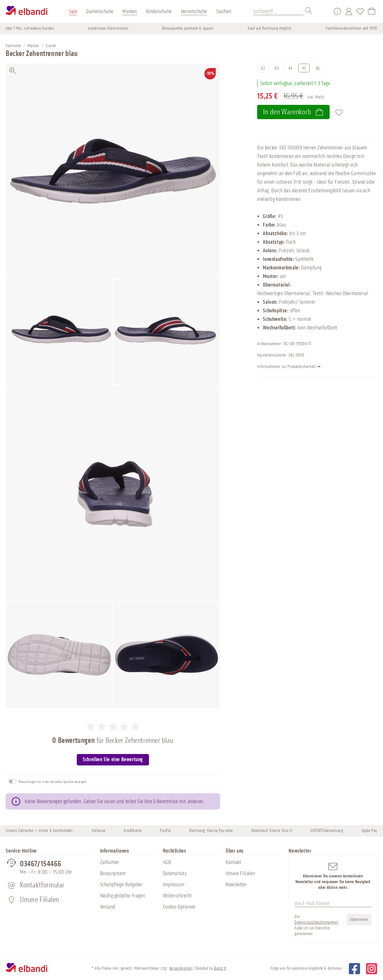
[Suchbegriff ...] (278, 11)
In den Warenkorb (293, 112)
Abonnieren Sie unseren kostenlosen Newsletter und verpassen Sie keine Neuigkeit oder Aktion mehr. (333, 876)
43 (277, 68)
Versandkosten (181, 968)
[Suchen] (309, 11)
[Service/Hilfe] (337, 11)
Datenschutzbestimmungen (316, 922)
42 (263, 68)
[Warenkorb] (372, 11)
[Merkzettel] (360, 11)
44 (290, 68)
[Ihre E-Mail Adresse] (333, 903)
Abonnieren (359, 920)
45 (304, 68)
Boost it (220, 968)
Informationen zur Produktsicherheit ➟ (307, 367)
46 (318, 68)
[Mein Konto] (349, 11)
